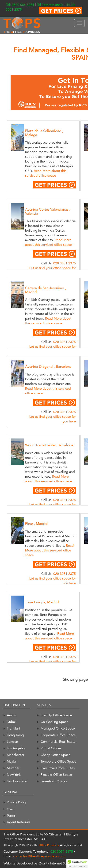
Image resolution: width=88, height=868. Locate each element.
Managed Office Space (58, 728)
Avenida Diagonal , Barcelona (48, 367)
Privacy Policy (17, 802)
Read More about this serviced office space (49, 550)
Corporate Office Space (58, 735)
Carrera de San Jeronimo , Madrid (46, 290)
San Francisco (17, 781)
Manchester (16, 755)
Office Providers (49, 845)
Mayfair (12, 761)
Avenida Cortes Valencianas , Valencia (48, 211)
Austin (11, 715)
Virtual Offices (51, 748)
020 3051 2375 (65, 263)
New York (14, 775)
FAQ (10, 809)
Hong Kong (15, 735)
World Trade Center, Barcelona (49, 445)
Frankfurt (13, 728)
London (12, 742)
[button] (77, 864)
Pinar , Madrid (36, 524)
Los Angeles (16, 748)
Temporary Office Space (58, 761)
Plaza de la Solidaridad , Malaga (44, 133)
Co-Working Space (54, 722)
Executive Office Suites (58, 768)
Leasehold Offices (54, 781)
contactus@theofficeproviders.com (39, 856)
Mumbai (13, 768)
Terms (11, 815)
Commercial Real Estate (58, 742)
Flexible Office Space (56, 775)
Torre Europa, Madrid (42, 602)
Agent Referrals (18, 822)
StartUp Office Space (56, 715)
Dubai (11, 722)
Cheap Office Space (55, 755)
